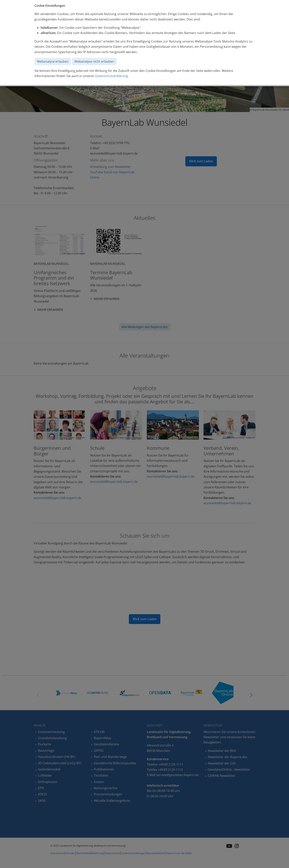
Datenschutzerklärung (112, 76)
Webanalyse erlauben (53, 61)
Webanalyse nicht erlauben (94, 61)
